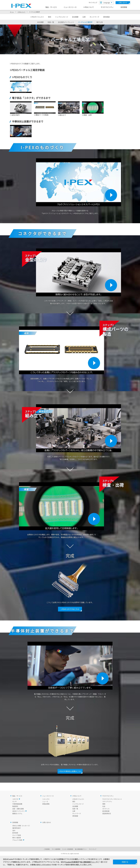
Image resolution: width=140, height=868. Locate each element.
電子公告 (100, 22)
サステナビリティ (107, 7)
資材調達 (106, 17)
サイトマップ (93, 3)
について (21, 12)
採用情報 (124, 7)
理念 (50, 17)
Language (105, 3)
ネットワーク (94, 17)
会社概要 (75, 17)
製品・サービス (51, 7)
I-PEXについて (89, 7)
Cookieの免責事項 (72, 862)
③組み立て (62, 115)
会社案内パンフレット (66, 22)
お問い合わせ (47, 822)
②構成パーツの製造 (41, 115)
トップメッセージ (62, 17)
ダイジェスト (37, 17)
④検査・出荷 (87, 115)
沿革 (84, 17)
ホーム (12, 12)
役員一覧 (51, 22)
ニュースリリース (70, 7)
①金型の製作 (15, 115)
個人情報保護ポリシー (88, 862)
